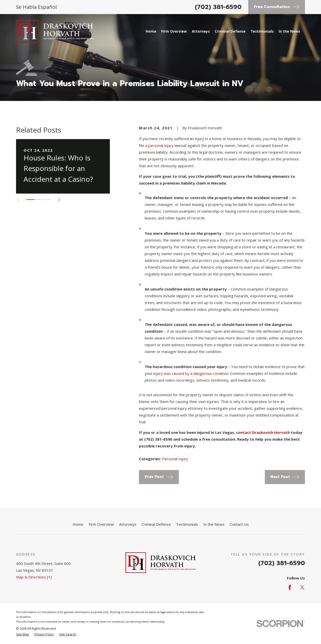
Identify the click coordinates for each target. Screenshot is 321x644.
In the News (214, 524)
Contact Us (239, 524)
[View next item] (59, 200)
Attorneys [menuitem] (201, 31)
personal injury (161, 145)
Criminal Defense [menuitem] (230, 31)
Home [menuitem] (151, 31)
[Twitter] (302, 587)
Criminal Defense (156, 524)
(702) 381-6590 (218, 7)
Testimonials (187, 524)
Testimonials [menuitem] (262, 31)
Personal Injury (175, 459)
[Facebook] (290, 587)
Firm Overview (101, 524)
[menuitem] (23, 635)
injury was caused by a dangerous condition (191, 373)
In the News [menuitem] (289, 31)
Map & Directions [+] (34, 577)
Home (78, 524)
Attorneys (128, 524)
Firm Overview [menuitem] (174, 31)
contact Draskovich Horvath (263, 432)
